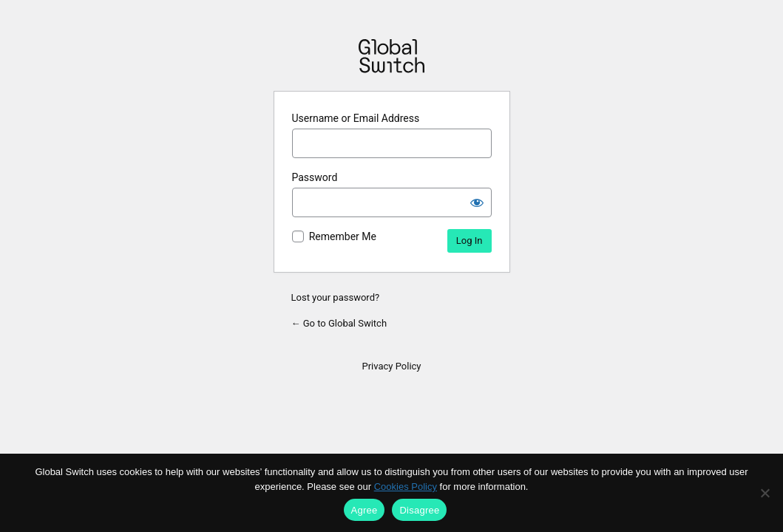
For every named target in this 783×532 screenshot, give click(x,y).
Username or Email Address (356, 118)
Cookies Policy (406, 487)
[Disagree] (765, 493)
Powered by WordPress (391, 56)
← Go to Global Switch (339, 323)
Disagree (419, 510)
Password (315, 177)
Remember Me (343, 236)
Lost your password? (336, 297)
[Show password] (477, 202)
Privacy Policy (391, 366)
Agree (365, 510)
